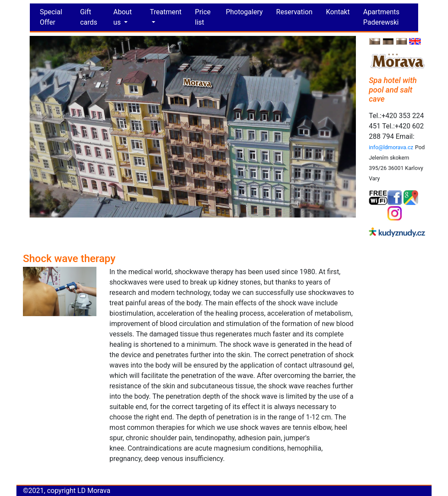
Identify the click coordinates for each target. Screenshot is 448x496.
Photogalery (244, 12)
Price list (203, 17)
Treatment (166, 12)
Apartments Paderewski (381, 17)
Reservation (294, 12)
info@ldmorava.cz (391, 147)
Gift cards (89, 17)
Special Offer (51, 17)
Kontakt (338, 12)
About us (123, 17)
